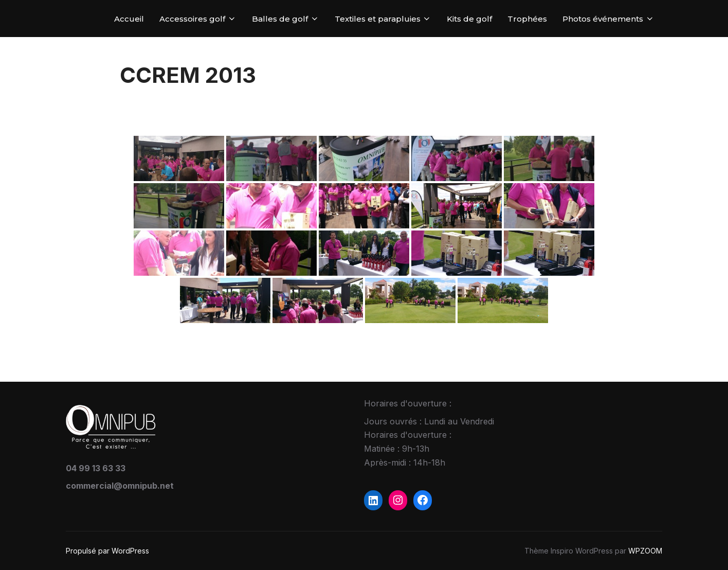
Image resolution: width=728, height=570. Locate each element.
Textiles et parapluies (383, 19)
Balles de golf (286, 19)
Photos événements (608, 19)
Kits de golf (469, 19)
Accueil (129, 19)
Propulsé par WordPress (107, 551)
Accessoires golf (198, 19)
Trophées (527, 19)
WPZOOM (645, 551)
